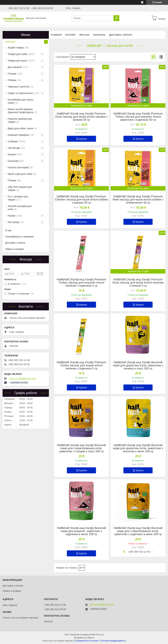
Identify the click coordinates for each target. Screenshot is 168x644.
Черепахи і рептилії (19, 87)
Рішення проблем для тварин (20, 120)
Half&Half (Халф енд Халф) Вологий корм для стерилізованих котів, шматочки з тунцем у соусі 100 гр (81, 448)
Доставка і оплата (121, 35)
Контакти (99, 35)
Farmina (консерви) (18, 167)
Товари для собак (17, 54)
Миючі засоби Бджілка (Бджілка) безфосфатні (21, 111)
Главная (56, 35)
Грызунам (13, 161)
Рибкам (12, 80)
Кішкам (12, 154)
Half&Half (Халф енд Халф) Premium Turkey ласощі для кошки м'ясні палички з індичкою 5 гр (81, 365)
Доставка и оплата (13, 586)
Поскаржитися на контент (87, 641)
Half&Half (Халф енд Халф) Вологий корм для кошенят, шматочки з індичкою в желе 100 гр (81, 531)
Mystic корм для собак (20, 174)
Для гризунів (15, 67)
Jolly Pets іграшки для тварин (20, 188)
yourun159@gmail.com (23, 379)
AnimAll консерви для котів (20, 208)
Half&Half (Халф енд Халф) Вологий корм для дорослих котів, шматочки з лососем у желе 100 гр (138, 448)
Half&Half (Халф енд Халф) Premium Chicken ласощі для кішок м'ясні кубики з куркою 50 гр (81, 200)
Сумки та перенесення (20, 93)
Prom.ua (100, 635)
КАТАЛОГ (70, 35)
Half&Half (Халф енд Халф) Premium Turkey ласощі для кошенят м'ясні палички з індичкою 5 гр (81, 283)
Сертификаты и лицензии (19, 237)
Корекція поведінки (18, 135)
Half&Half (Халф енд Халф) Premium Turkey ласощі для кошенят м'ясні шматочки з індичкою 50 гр (138, 117)
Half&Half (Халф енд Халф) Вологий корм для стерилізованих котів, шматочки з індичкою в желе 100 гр (138, 531)
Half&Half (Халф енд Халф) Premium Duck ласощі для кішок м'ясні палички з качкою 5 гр (138, 283)
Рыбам (12, 216)
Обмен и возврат (15, 249)
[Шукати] (116, 18)
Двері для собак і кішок (20, 128)
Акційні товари (16, 48)
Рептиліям (13, 222)
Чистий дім (14, 148)
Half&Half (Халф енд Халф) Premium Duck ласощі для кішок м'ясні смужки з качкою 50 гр (81, 117)
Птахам (12, 74)
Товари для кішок (17, 61)
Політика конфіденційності (113, 641)
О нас (8, 230)
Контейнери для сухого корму (21, 101)
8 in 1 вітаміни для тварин (18, 198)
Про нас (84, 35)
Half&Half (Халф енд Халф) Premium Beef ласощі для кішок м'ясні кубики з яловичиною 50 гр (138, 200)
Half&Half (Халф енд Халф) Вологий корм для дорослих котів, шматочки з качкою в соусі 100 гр (138, 365)
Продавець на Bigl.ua (84, 638)
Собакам (13, 141)
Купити (83, 139)
